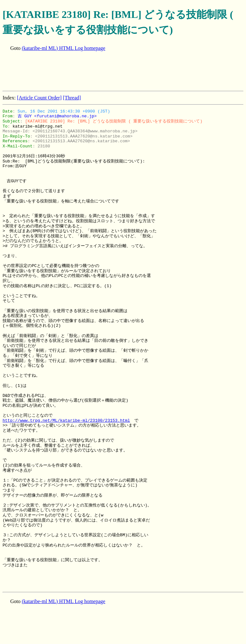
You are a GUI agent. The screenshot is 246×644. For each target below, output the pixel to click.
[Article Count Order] (39, 98)
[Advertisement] (119, 72)
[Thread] (72, 98)
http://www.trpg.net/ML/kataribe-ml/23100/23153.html (66, 420)
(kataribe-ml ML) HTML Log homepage (64, 48)
